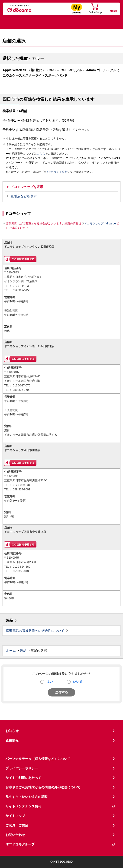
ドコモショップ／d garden (99, 223)
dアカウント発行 (56, 172)
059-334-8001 (21, 489)
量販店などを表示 (24, 196)
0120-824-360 (21, 567)
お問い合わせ (15, 835)
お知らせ (12, 731)
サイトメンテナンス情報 (60, 806)
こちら (41, 154)
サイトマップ (15, 816)
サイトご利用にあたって (23, 778)
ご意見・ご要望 (17, 825)
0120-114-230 (21, 286)
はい (50, 682)
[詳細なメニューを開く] (113, 9)
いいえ (78, 682)
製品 (9, 620)
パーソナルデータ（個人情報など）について (38, 759)
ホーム (11, 651)
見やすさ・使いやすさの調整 (27, 797)
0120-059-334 (21, 485)
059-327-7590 (21, 390)
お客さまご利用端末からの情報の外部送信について (43, 787)
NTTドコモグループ (60, 844)
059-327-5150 (21, 290)
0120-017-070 (21, 385)
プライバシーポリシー (22, 768)
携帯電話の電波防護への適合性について (35, 631)
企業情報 (12, 740)
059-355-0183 (21, 571)
